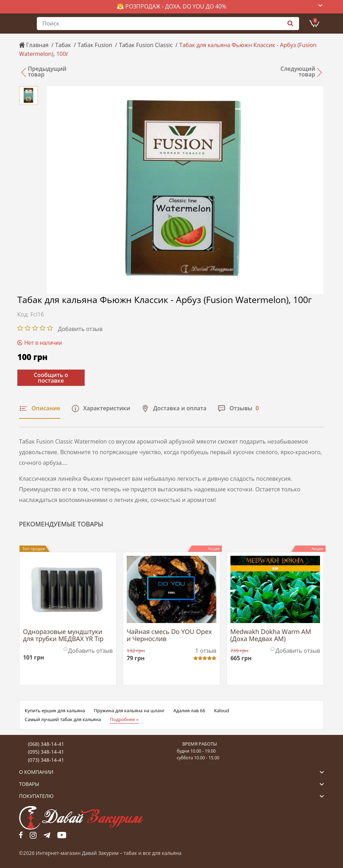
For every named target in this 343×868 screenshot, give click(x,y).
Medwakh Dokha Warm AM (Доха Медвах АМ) (271, 635)
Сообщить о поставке (51, 378)
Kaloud (222, 710)
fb (21, 835)
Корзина (315, 21)
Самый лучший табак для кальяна (63, 719)
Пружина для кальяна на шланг (129, 710)
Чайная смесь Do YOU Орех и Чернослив (169, 635)
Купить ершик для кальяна (55, 710)
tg (47, 835)
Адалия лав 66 (189, 710)
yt (62, 835)
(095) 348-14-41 (46, 752)
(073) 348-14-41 (46, 760)
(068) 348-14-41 (46, 744)
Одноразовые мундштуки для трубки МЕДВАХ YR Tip (63, 635)
